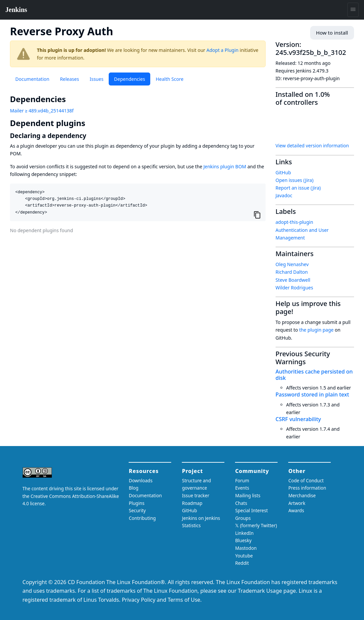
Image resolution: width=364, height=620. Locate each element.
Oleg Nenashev (292, 264)
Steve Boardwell (293, 280)
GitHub (283, 172)
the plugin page (316, 330)
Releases (69, 79)
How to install (333, 33)
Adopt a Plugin (222, 50)
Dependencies (129, 79)
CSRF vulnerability (298, 419)
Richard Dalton (292, 272)
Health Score (169, 79)
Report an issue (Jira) (298, 188)
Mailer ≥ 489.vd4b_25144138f (42, 111)
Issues (97, 79)
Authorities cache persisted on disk (314, 375)
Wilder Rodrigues (294, 288)
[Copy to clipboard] (257, 215)
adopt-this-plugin (294, 222)
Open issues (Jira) (295, 180)
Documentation (32, 79)
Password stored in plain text (312, 394)
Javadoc (284, 195)
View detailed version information (312, 146)
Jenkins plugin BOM (225, 166)
